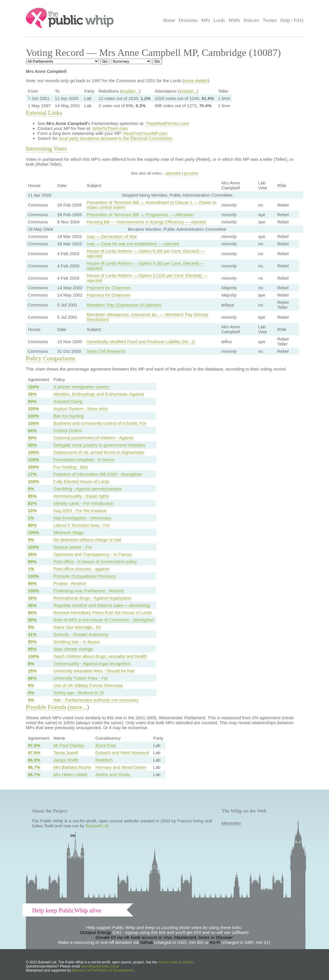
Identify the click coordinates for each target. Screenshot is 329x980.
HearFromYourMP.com (145, 133)
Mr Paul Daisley (69, 745)
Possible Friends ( (48, 707)
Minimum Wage (69, 532)
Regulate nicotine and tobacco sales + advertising (102, 605)
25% (32, 671)
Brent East (106, 745)
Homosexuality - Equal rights (81, 496)
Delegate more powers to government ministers (99, 445)
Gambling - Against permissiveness (87, 489)
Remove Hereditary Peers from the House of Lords (103, 612)
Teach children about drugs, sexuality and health (100, 656)
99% (32, 562)
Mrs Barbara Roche (72, 767)
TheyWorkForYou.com (167, 123)
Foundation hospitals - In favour (84, 460)
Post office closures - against (81, 569)
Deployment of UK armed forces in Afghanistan (99, 452)
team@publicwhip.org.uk (100, 966)
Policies (251, 20)
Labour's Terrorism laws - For (82, 525)
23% (32, 511)
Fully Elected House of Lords (81, 481)
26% (32, 394)
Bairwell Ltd (97, 826)
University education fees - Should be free (94, 671)
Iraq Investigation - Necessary (82, 518)
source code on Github (176, 962)
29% (32, 554)
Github (146, 942)
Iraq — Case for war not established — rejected (133, 244)
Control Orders (68, 430)
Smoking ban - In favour (77, 642)
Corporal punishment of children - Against (93, 438)
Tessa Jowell (66, 753)
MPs (205, 20)
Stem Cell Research (106, 351)
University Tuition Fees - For (81, 678)
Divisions (188, 20)
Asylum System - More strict (81, 409)
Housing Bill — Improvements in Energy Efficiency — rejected (146, 222)
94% (32, 612)
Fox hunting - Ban (71, 467)
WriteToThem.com (110, 128)
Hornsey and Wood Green (121, 767)
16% (32, 598)
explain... (130, 91)
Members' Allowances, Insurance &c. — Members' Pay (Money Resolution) (148, 317)
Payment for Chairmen (108, 288)
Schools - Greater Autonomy (81, 634)
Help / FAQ (292, 20)
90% (32, 525)
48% (32, 605)
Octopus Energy (96, 932)
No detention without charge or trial (87, 540)
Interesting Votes (47, 149)
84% (32, 430)
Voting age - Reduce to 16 (79, 693)
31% (32, 634)
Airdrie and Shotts (113, 774)
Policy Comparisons (51, 358)
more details (196, 81)
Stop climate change (73, 649)
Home (169, 20)
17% (32, 474)
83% (32, 503)
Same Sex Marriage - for (77, 627)
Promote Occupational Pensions (85, 576)
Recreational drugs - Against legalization (92, 598)
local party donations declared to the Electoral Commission (116, 138)
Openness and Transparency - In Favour (93, 554)
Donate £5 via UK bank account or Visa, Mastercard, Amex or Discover (164, 937)
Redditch (104, 760)
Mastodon (231, 823)
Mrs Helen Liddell (70, 774)
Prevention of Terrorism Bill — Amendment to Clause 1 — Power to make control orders (152, 205)
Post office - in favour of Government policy (95, 562)
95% (32, 649)
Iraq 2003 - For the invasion (80, 511)
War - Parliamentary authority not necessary (96, 700)
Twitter (270, 20)
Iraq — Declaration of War (112, 236)
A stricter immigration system (81, 387)
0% (31, 489)
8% (31, 663)
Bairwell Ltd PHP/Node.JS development (103, 970)
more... (78, 707)
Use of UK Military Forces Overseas (88, 685)
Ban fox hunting (69, 416)
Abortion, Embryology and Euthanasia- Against (99, 394)
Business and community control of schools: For (100, 423)
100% (34, 387)
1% (31, 518)
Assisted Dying (68, 401)
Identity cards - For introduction (84, 503)
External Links (44, 113)
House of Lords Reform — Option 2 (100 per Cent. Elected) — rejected (147, 278)
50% (32, 401)
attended (173, 173)
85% (32, 496)
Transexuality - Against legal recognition (92, 663)
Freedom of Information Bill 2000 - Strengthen (98, 474)
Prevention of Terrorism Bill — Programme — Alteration (140, 215)
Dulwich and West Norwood (122, 753)
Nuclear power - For (73, 547)
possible (191, 173)
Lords (219, 20)
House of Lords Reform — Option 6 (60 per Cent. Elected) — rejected (146, 253)
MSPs (234, 20)
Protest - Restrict (70, 583)
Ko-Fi (215, 942)
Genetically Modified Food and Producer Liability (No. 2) (141, 342)
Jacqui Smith (66, 760)
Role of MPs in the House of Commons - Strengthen (104, 620)
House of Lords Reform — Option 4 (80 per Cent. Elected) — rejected (146, 266)
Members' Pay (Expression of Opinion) (124, 305)
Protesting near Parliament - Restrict (89, 591)
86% (32, 678)
